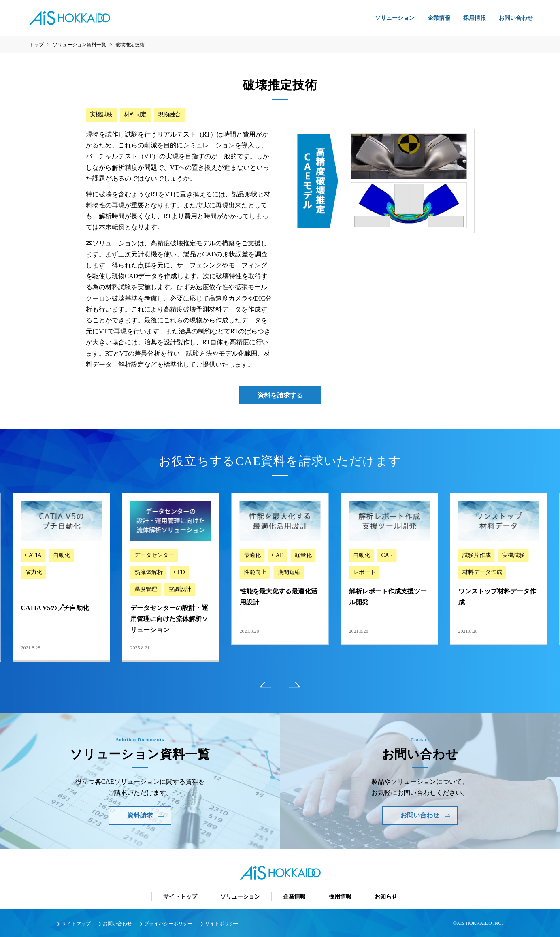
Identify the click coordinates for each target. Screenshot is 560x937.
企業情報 (439, 18)
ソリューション (395, 18)
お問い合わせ (516, 18)
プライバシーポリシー (168, 924)
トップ (36, 45)
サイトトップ (180, 897)
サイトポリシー (222, 924)
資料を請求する (280, 395)
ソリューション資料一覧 (79, 45)
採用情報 (475, 18)
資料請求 (146, 815)
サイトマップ (76, 924)
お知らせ (386, 897)
